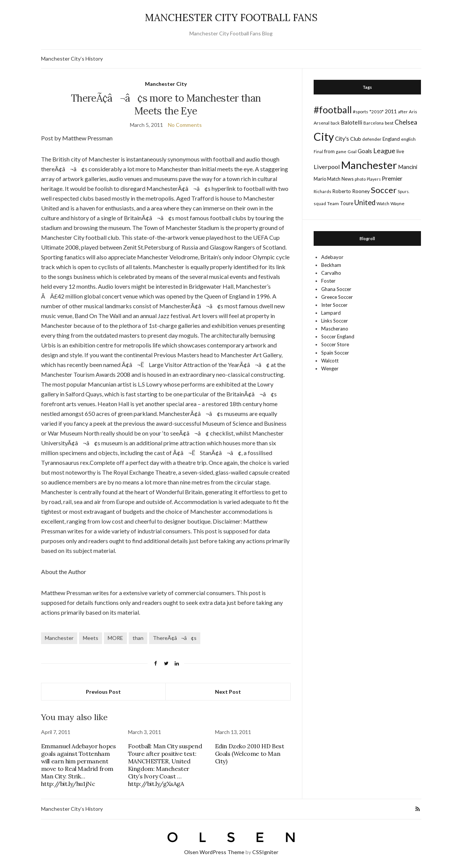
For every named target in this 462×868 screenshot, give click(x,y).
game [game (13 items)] (341, 152)
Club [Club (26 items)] (356, 139)
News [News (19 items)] (348, 179)
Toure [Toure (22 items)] (347, 203)
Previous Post (103, 692)
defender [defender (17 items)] (372, 139)
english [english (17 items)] (408, 139)
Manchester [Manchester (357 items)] (369, 165)
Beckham (331, 265)
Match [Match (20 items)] (334, 179)
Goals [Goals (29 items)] (365, 151)
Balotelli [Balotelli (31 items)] (351, 122)
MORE (115, 638)
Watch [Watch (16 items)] (383, 203)
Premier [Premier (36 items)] (392, 178)
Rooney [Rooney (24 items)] (361, 191)
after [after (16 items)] (403, 112)
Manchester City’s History (72, 59)
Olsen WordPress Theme (214, 852)
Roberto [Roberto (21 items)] (342, 191)
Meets (91, 638)
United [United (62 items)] (365, 203)
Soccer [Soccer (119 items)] (384, 190)
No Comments (185, 125)
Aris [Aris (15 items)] (413, 112)
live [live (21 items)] (400, 151)
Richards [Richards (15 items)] (322, 191)
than (138, 638)
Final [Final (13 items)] (318, 152)
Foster (328, 281)
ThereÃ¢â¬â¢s (175, 638)
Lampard (331, 313)
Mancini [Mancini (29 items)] (408, 167)
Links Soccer (335, 321)
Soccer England (338, 337)
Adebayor (332, 257)
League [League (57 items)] (384, 151)
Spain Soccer (335, 353)
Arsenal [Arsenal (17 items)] (322, 123)
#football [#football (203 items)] (333, 110)
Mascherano (335, 329)
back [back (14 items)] (335, 123)
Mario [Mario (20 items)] (320, 179)
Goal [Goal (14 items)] (352, 152)
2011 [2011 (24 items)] (391, 111)
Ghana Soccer (336, 289)
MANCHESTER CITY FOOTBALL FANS (231, 18)
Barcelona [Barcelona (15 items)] (374, 123)
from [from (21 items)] (329, 151)
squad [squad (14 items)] (320, 203)
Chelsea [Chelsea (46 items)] (406, 122)
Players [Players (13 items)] (374, 179)
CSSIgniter (265, 852)
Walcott (330, 361)
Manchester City (166, 84)
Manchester (59, 638)
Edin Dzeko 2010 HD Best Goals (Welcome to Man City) (250, 754)
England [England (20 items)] (391, 139)
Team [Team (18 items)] (333, 203)
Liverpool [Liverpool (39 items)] (327, 167)
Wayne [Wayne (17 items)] (397, 203)
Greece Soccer (337, 297)
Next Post (228, 692)
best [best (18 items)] (389, 123)
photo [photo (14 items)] (360, 179)
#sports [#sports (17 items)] (361, 112)
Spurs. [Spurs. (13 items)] (403, 191)
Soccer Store (335, 344)
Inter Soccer (334, 305)
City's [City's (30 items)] (342, 139)
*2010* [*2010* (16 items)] (377, 112)
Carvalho (331, 273)
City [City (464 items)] (324, 136)
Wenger (330, 369)
